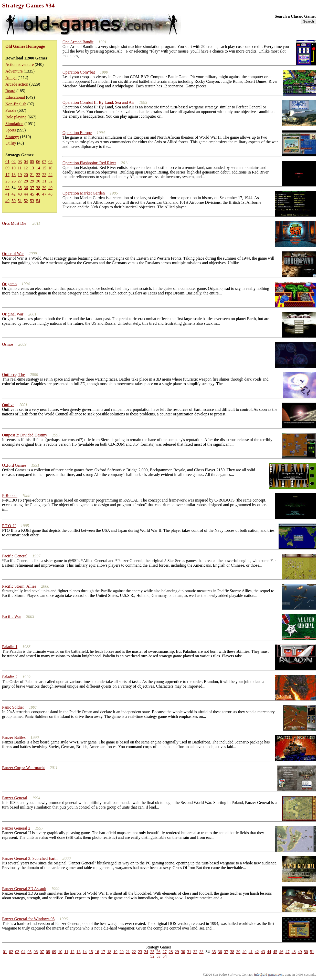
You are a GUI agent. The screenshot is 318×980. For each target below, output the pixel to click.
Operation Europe (77, 133)
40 (50, 188)
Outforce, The (13, 375)
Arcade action (17, 84)
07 (44, 162)
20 (26, 175)
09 (7, 168)
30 (38, 181)
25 (7, 181)
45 (32, 194)
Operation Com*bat (79, 72)
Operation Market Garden (84, 193)
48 (50, 194)
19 (20, 175)
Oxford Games (14, 465)
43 (20, 194)
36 (26, 188)
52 (26, 201)
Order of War (13, 254)
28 (26, 181)
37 (32, 188)
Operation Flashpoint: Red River (89, 163)
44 (26, 194)
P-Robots (10, 496)
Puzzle (11, 110)
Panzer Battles (14, 737)
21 (32, 175)
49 (7, 201)
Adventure (14, 71)
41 (7, 194)
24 (50, 175)
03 (20, 162)
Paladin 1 (10, 647)
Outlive (8, 405)
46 (38, 194)
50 (14, 201)
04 (26, 162)
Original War (13, 314)
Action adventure (20, 64)
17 (7, 175)
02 (14, 162)
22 (38, 175)
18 (14, 175)
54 (38, 201)
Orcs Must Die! (15, 223)
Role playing (16, 117)
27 (20, 181)
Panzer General (15, 798)
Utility (11, 143)
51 (20, 201)
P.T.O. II (9, 526)
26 (14, 181)
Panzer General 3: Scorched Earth (30, 858)
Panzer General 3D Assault (24, 889)
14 (38, 168)
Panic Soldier (13, 707)
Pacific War (12, 616)
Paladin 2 (10, 677)
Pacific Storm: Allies (19, 586)
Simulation (14, 124)
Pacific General (15, 556)
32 (50, 181)
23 (44, 175)
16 (50, 168)
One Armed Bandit (78, 42)
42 (14, 194)
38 (38, 188)
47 (44, 194)
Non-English (16, 104)
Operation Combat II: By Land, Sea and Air (98, 102)
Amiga (11, 78)
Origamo (9, 284)
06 (38, 162)
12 (26, 168)
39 (44, 188)
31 (44, 181)
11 (20, 168)
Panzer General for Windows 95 (28, 919)
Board (10, 91)
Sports (11, 130)
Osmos (8, 344)
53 (32, 201)
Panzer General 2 (16, 828)
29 (32, 181)
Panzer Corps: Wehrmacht (23, 768)
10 (14, 168)
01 (7, 162)
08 (50, 162)
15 (44, 168)
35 (20, 188)
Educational (15, 97)
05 (32, 162)
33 (7, 188)
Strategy (12, 137)
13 (32, 168)
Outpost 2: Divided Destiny (25, 435)
